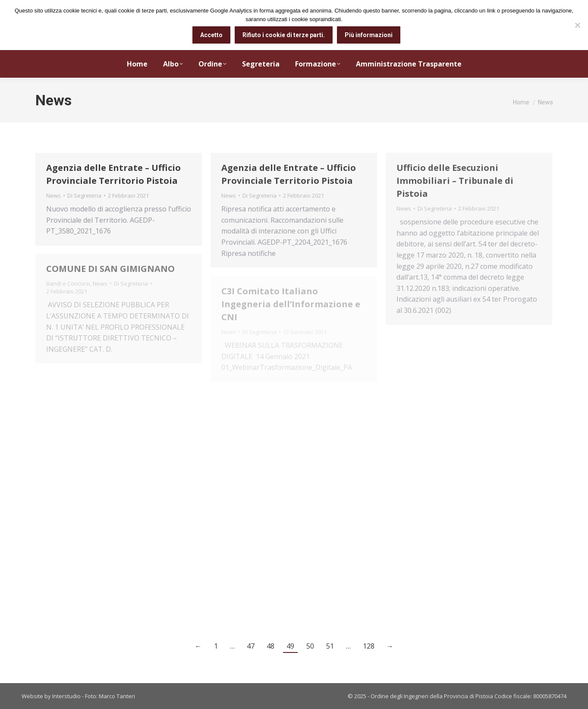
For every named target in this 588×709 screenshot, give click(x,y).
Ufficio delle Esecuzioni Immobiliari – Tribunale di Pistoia (455, 181)
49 (290, 646)
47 (251, 646)
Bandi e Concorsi (68, 284)
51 (330, 646)
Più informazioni (369, 35)
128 (369, 646)
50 (310, 646)
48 (270, 646)
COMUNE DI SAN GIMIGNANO (110, 269)
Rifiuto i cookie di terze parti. (284, 35)
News (53, 195)
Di (84, 195)
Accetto (211, 35)
